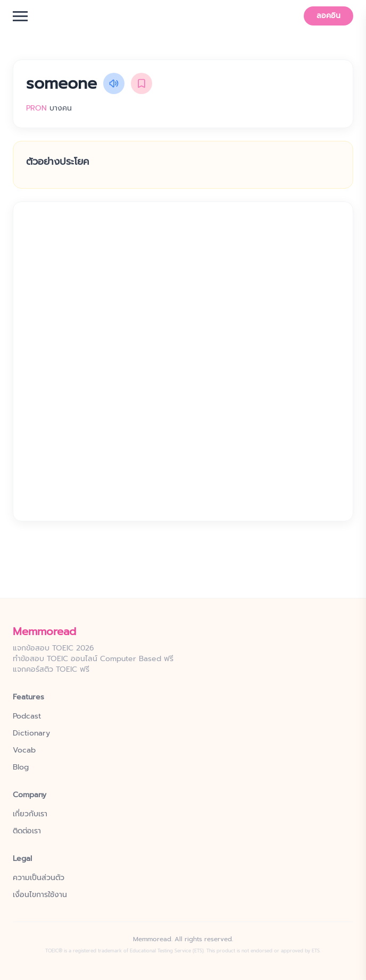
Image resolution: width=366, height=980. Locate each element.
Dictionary (31, 733)
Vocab (24, 750)
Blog (21, 767)
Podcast (27, 716)
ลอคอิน (328, 16)
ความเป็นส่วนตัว (39, 878)
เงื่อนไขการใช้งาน (40, 895)
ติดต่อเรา (27, 831)
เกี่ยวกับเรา (30, 814)
